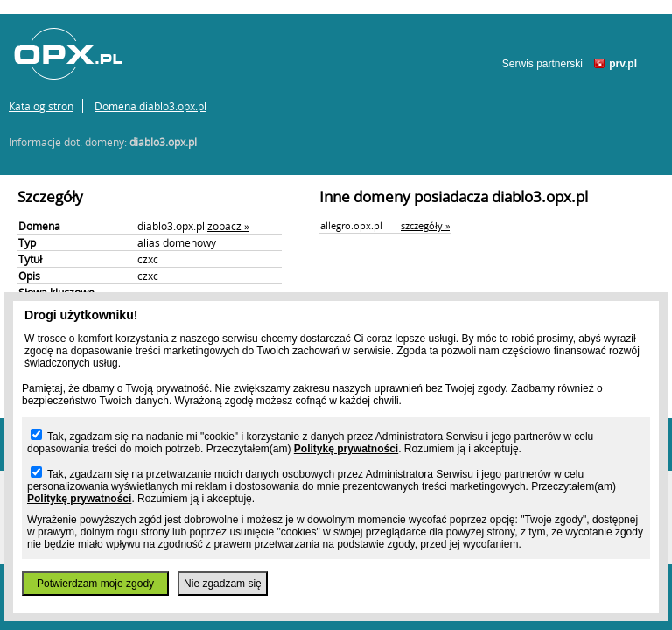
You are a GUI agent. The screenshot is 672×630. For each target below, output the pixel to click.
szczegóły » (425, 225)
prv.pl (623, 64)
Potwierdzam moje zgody (95, 584)
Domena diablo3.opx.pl (150, 106)
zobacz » (228, 226)
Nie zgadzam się (223, 584)
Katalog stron (41, 106)
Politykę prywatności (346, 449)
